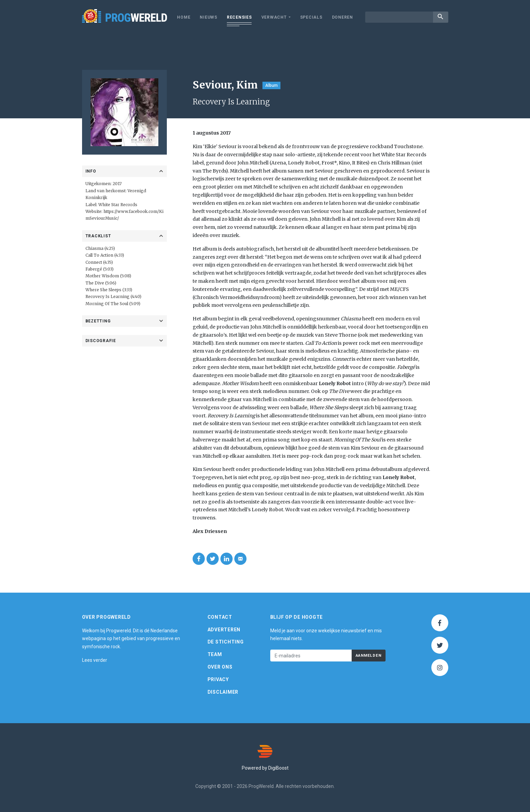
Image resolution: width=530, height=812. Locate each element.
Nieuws (209, 17)
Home (184, 17)
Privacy (218, 679)
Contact (220, 617)
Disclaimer (223, 692)
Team (215, 654)
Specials (311, 17)
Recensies (239, 17)
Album (271, 85)
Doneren (342, 17)
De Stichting (226, 642)
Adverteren (224, 630)
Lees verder (95, 660)
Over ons (220, 667)
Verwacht (274, 17)
